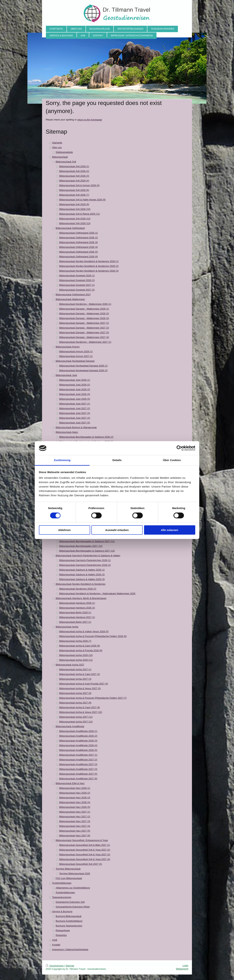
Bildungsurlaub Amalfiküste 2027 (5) (78, 774)
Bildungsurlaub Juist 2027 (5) (75, 423)
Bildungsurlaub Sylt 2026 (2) (74, 171)
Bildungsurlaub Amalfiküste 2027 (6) (78, 779)
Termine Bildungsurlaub (68, 869)
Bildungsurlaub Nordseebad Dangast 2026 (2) (83, 370)
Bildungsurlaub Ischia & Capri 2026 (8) (80, 646)
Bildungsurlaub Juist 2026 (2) (75, 385)
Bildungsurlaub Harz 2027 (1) (75, 812)
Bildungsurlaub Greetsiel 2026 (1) (77, 276)
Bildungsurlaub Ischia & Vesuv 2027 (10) (81, 712)
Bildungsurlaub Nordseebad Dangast (75, 361)
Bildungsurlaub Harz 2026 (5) (75, 807)
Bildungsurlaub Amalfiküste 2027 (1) (78, 755)
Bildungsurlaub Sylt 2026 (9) (74, 204)
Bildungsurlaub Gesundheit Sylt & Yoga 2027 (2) (85, 850)
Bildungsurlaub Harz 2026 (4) (75, 802)
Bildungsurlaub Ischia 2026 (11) (76, 660)
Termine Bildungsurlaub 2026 (75, 873)
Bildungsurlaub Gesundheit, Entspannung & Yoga (82, 840)
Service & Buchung (62, 911)
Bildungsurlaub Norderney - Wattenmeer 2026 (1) (85, 304)
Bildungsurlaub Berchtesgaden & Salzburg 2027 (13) (87, 551)
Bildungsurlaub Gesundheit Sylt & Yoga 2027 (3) (85, 855)
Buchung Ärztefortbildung (69, 921)
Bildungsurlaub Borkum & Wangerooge (76, 427)
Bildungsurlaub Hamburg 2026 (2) (77, 608)
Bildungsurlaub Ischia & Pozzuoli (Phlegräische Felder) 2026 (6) (93, 636)
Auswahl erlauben (117, 530)
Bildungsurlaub (60, 157)
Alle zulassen (170, 530)
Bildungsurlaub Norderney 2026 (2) (78, 589)
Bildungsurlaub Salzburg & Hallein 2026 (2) (82, 575)
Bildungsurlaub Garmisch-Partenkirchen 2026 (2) (85, 565)
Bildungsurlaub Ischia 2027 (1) (75, 669)
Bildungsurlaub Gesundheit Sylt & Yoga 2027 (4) (85, 859)
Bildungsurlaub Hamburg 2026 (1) (77, 603)
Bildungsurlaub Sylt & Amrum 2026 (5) (79, 185)
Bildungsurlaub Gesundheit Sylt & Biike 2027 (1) (85, 845)
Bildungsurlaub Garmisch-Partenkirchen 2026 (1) (85, 560)
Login (185, 965)
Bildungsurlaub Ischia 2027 (70, 665)
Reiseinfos (61, 935)
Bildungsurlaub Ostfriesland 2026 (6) (79, 257)
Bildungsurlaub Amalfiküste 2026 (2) (78, 736)
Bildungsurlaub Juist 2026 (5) (75, 399)
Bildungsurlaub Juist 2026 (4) (75, 394)
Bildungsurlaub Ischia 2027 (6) (75, 693)
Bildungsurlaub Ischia (67, 627)
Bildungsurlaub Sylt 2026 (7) (74, 195)
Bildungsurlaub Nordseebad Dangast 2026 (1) (83, 366)
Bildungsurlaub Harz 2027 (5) (75, 831)
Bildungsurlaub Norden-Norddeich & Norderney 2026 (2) (89, 266)
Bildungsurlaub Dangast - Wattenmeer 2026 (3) (84, 318)
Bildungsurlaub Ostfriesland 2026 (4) (79, 247)
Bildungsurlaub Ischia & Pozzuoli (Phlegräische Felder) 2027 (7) (93, 698)
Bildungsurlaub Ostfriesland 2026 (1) (79, 233)
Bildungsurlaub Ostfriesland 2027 (73, 295)
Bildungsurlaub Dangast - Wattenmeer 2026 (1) (84, 309)
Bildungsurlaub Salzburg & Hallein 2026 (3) (82, 579)
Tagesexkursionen (62, 897)
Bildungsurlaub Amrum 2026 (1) (76, 351)
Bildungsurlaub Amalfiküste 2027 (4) (78, 769)
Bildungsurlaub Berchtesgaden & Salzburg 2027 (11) (87, 541)
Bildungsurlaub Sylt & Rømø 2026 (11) (80, 214)
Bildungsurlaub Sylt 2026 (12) (75, 219)
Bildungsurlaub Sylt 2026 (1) (74, 166)
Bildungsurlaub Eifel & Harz (70, 783)
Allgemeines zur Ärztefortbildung (73, 888)
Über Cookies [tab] (172, 460)
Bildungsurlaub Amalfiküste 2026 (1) (78, 731)
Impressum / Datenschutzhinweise (70, 949)
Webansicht (182, 969)
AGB (55, 940)
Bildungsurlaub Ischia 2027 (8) (75, 703)
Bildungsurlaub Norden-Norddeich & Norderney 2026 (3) (89, 271)
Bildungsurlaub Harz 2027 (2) (75, 817)
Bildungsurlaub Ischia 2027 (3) (75, 679)
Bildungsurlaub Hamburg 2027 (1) (77, 617)
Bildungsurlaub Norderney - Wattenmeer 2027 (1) (85, 342)
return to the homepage (90, 120)
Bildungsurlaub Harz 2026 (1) (75, 788)
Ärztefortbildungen (62, 883)
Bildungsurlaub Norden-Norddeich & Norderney (81, 584)
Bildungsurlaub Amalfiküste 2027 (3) (78, 764)
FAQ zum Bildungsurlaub (69, 878)
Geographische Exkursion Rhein (73, 907)
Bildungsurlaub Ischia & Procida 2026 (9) (81, 650)
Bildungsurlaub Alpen (67, 432)
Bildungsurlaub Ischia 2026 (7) (75, 641)
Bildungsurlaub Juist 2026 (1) (75, 380)
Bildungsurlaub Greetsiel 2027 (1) (77, 285)
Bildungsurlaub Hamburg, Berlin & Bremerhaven (81, 598)
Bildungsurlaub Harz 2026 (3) (75, 798)
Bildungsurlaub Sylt (66, 162)
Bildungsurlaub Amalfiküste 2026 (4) (78, 745)
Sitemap (70, 966)
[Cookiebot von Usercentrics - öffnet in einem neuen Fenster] (179, 448)
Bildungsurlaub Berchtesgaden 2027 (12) (81, 546)
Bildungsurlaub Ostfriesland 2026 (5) (79, 252)
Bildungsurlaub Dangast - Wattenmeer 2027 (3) (84, 332)
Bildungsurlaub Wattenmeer (70, 299)
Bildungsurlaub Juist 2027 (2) (75, 408)
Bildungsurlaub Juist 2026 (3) (75, 389)
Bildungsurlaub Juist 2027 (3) (75, 413)
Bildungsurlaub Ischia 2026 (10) (76, 655)
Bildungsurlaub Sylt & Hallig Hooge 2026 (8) (82, 200)
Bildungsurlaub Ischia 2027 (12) (76, 722)
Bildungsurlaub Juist (66, 375)
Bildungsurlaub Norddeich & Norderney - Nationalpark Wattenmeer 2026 (97, 593)
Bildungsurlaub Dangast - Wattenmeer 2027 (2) (84, 328)
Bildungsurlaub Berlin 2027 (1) (75, 622)
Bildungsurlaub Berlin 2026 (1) (75, 612)
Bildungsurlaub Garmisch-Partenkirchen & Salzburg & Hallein (88, 556)
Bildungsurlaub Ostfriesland (70, 228)
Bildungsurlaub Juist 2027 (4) (75, 418)
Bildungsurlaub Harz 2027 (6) (75, 836)
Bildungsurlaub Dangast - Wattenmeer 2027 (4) (84, 337)
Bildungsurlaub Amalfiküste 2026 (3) (78, 741)
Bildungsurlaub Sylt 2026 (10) (75, 209)
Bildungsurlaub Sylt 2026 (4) (74, 181)
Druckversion (55, 966)
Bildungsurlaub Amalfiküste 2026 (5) (78, 750)
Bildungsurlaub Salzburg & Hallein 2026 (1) (82, 570)
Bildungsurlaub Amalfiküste (70, 726)
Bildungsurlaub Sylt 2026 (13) (75, 223)
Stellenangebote (64, 152)
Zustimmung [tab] (62, 460)
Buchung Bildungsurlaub (69, 916)
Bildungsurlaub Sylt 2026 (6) (74, 190)
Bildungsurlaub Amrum (68, 347)
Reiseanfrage (63, 930)
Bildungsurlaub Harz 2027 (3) (75, 821)
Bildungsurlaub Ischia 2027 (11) (76, 717)
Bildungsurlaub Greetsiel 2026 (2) (77, 280)
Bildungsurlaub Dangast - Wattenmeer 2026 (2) (84, 313)
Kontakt (56, 945)
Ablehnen (64, 530)
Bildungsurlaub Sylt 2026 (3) (74, 176)
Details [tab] (117, 460)
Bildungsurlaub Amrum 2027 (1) (76, 356)
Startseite (57, 143)
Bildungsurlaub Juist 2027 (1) (75, 404)
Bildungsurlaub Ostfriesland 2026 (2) (79, 238)
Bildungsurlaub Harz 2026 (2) (75, 793)
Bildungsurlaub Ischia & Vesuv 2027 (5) (80, 688)
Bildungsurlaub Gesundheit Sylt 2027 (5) (81, 864)
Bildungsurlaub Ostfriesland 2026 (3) (79, 242)
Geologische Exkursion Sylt (70, 902)
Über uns (57, 147)
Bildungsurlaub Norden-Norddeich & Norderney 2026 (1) (89, 261)
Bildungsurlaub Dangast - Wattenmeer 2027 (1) (84, 323)
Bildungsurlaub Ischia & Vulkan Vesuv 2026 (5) (84, 631)
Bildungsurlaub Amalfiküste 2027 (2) (78, 760)
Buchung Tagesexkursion (69, 926)
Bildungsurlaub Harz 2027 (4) (75, 826)
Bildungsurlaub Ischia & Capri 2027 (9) (80, 707)
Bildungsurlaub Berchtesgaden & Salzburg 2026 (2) (86, 437)
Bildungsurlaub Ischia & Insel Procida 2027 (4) (84, 684)
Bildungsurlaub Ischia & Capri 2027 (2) (80, 674)
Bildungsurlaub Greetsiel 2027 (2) (77, 290)
